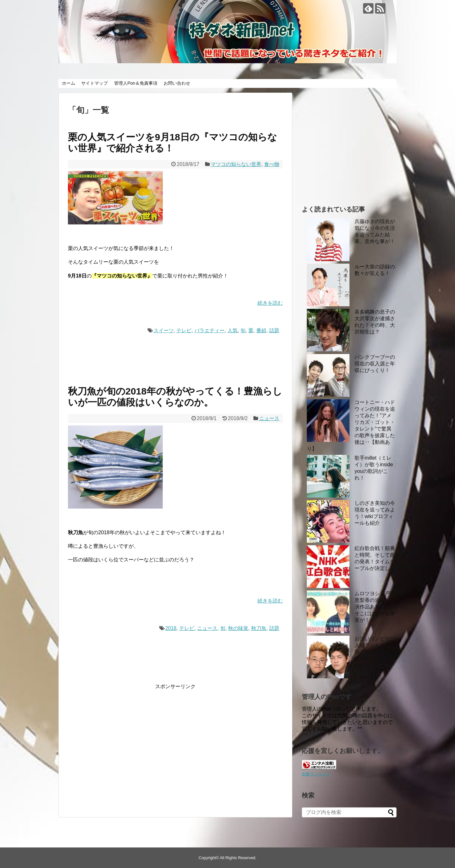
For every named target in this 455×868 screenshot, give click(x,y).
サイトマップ (94, 83)
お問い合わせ (177, 83)
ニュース (269, 418)
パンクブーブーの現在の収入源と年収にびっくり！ (375, 364)
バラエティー (209, 330)
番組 (261, 330)
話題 (274, 330)
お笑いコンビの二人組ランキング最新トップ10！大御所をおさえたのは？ (375, 652)
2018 (171, 628)
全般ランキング (316, 774)
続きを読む (270, 303)
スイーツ (164, 330)
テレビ (184, 330)
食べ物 (272, 164)
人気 (233, 330)
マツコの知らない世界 (236, 164)
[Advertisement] (121, 751)
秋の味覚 (238, 628)
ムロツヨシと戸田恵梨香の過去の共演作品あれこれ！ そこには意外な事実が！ (375, 607)
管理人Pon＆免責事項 (136, 83)
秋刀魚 (259, 628)
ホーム (69, 83)
